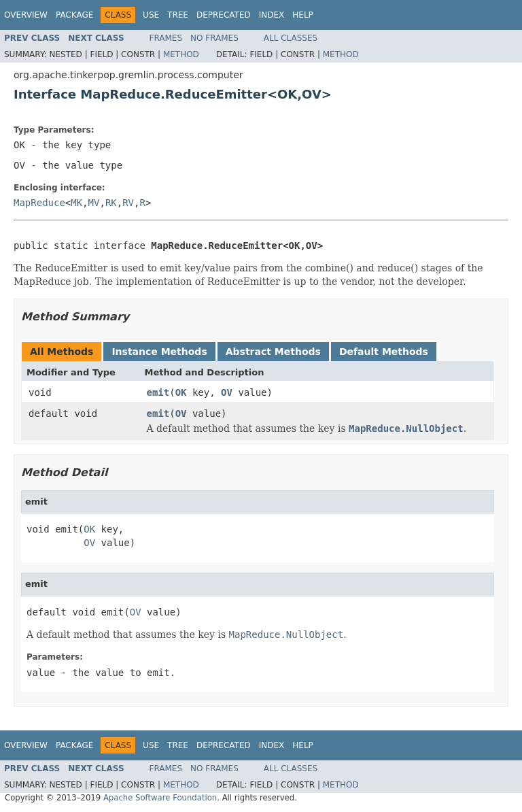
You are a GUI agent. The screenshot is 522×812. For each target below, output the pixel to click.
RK (111, 203)
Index (272, 15)
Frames (166, 38)
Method (181, 54)
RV (128, 203)
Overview (26, 15)
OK (181, 392)
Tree (178, 15)
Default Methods (384, 352)
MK (76, 203)
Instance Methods (159, 352)
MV (94, 203)
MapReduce (39, 203)
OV (227, 392)
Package (74, 15)
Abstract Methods (273, 352)
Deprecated (224, 15)
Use (151, 15)
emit (158, 392)
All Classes (291, 38)
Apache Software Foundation (160, 798)
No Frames (214, 38)
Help (303, 15)
